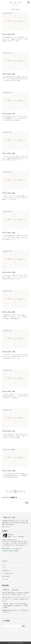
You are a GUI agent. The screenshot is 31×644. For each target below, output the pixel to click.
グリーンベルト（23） (9, 193)
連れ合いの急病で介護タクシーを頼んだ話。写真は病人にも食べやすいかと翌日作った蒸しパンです (15, 594)
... (20, 41)
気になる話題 (6, 576)
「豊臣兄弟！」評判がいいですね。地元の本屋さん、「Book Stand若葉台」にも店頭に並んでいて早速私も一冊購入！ (15, 606)
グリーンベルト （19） (9, 352)
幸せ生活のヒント (7, 571)
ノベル (10, 13)
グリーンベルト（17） (9, 431)
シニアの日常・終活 (7, 573)
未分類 (13, 450)
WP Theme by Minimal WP (18, 643)
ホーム (4, 565)
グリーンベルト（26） (9, 74)
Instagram (16, 551)
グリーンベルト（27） (9, 34)
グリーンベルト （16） (9, 471)
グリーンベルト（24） (9, 153)
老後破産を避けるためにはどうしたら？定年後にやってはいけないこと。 (15, 611)
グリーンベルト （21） (9, 272)
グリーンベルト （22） (9, 233)
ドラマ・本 (5, 579)
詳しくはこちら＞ (6, 527)
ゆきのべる (11, 643)
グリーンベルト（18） (9, 391)
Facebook (5, 551)
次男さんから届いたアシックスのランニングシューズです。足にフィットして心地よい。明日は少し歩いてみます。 (15, 599)
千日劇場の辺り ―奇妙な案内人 (11, 590)
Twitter (11, 551)
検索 (27, 503)
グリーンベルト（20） (9, 312)
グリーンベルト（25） (9, 114)
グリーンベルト (6, 13)
